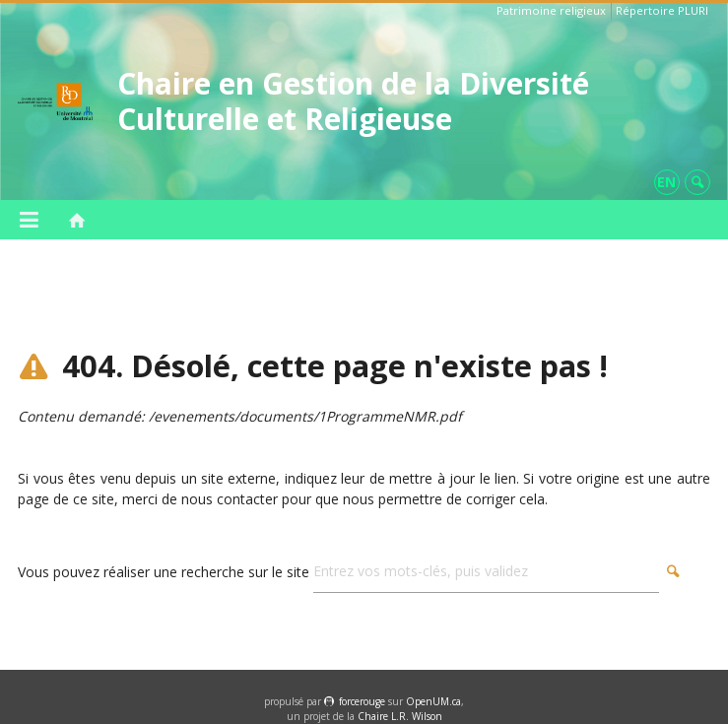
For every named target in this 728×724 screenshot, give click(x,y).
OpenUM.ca (433, 701)
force (362, 701)
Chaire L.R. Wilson (400, 716)
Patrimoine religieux (551, 10)
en (666, 182)
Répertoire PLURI (662, 10)
